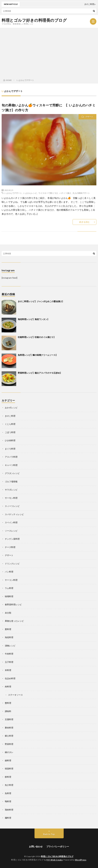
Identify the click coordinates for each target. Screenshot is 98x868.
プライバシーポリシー (58, 846)
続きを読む (84, 222)
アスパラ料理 (11, 457)
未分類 (8, 613)
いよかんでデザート (13, 193)
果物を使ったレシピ (14, 621)
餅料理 (8, 777)
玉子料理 (9, 662)
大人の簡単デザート (81, 193)
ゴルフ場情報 (11, 482)
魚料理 (8, 793)
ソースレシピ (11, 531)
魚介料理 (9, 785)
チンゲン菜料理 (12, 539)
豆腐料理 (9, 719)
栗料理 (8, 629)
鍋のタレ (9, 752)
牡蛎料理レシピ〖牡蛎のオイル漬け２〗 (37, 337)
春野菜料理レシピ (13, 604)
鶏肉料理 (9, 810)
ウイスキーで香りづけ (48, 193)
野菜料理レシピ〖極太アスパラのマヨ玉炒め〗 (40, 373)
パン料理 (9, 572)
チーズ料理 (10, 547)
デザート (89, 117)
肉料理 (8, 687)
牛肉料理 (9, 654)
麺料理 (8, 818)
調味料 (8, 711)
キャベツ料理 (11, 465)
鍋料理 (8, 760)
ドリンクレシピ (12, 564)
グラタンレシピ (12, 473)
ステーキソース (15, 695)
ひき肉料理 (10, 440)
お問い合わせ (36, 846)
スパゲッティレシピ (14, 514)
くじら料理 (10, 424)
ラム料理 (9, 588)
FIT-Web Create (55, 860)
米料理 (8, 670)
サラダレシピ (11, 490)
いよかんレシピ (30, 193)
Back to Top (49, 834)
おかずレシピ (11, 408)
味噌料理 (9, 596)
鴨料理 (8, 801)
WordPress (81, 860)
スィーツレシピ (12, 506)
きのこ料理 (10, 416)
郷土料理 (9, 736)
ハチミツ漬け (65, 193)
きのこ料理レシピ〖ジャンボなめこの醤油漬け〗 (41, 301)
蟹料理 (8, 703)
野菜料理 (9, 744)
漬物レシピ (10, 646)
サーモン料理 (11, 498)
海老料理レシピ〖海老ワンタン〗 (34, 319)
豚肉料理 (9, 728)
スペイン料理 (11, 522)
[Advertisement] (49, 52)
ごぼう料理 (10, 432)
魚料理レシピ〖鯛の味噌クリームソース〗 (38, 355)
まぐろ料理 (10, 449)
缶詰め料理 (10, 678)
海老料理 (9, 637)
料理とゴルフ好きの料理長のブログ (34, 20)
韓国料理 (9, 769)
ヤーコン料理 (11, 580)
